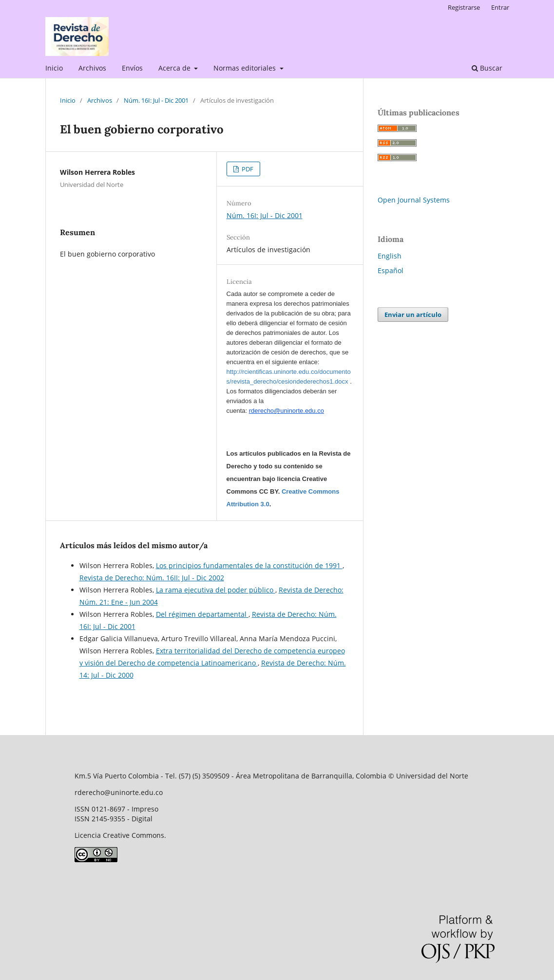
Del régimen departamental (202, 614)
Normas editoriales (246, 68)
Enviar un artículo (413, 314)
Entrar (500, 7)
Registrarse (464, 7)
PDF (247, 169)
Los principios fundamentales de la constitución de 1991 (249, 565)
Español (391, 270)
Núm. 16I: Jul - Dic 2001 (156, 100)
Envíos (132, 68)
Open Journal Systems (414, 200)
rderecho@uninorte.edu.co (287, 411)
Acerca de (175, 68)
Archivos (92, 68)
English (390, 256)
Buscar (487, 68)
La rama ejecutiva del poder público (216, 590)
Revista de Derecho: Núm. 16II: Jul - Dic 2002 (152, 578)
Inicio (54, 68)
